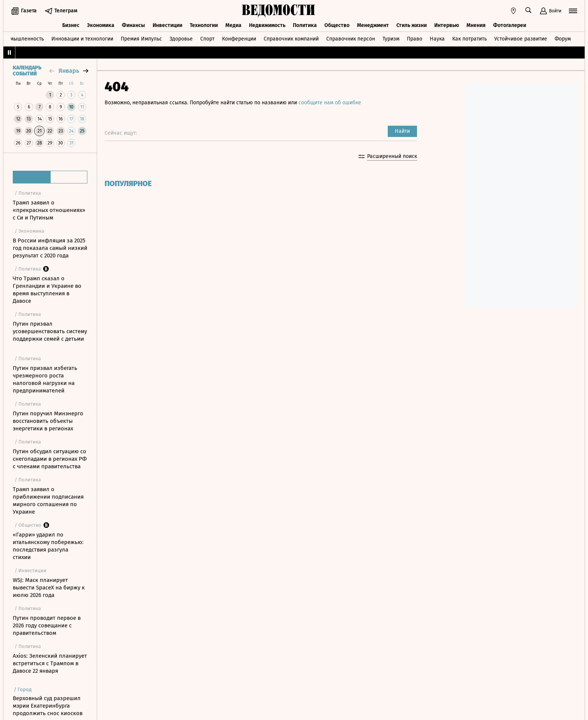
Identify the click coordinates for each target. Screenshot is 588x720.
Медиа (233, 25)
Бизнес (71, 25)
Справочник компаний (291, 39)
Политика (305, 25)
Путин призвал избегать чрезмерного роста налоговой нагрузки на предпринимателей (45, 379)
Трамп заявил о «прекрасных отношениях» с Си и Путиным (49, 210)
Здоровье (181, 39)
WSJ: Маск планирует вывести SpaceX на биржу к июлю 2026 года (49, 588)
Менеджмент (373, 25)
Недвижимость (267, 25)
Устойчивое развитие (521, 39)
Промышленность (22, 39)
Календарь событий (27, 71)
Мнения (476, 25)
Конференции (239, 39)
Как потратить (469, 39)
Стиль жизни (412, 25)
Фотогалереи (510, 25)
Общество (337, 25)
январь (69, 71)
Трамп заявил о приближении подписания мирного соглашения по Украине (48, 501)
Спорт (207, 39)
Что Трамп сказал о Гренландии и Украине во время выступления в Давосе (47, 290)
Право (415, 39)
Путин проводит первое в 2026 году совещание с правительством (47, 625)
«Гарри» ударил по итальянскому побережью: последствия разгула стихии (48, 546)
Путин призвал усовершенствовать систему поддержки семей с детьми (50, 331)
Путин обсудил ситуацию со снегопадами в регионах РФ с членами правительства (50, 459)
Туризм (391, 39)
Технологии (204, 25)
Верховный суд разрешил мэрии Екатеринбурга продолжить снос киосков (48, 706)
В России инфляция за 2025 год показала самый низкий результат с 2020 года (50, 248)
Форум (563, 39)
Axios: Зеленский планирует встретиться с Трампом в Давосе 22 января (50, 663)
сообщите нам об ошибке (330, 103)
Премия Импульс (141, 39)
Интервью (447, 25)
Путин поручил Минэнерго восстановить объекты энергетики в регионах (48, 421)
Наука (437, 39)
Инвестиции (167, 25)
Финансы (133, 25)
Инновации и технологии (82, 39)
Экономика (101, 25)
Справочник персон (351, 39)
